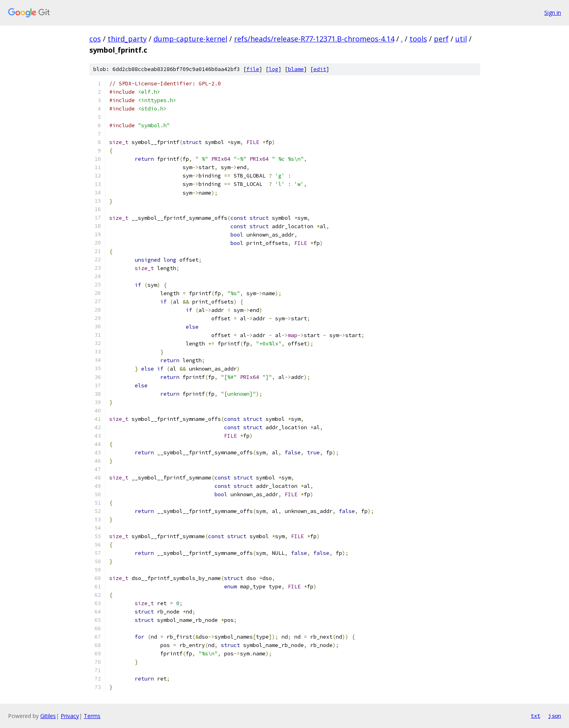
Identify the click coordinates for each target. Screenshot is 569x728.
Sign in (553, 13)
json (555, 716)
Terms (92, 716)
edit (320, 69)
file (253, 69)
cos (95, 39)
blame (296, 69)
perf (441, 39)
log (274, 69)
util (461, 39)
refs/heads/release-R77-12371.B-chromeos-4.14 (314, 39)
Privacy (70, 716)
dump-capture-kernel (190, 39)
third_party (127, 39)
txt (536, 716)
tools (418, 39)
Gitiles (48, 716)
